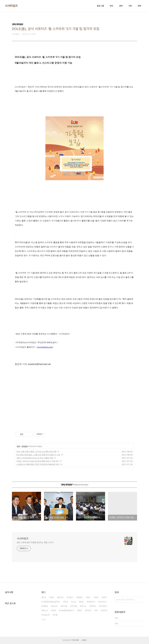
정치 (111, 6)
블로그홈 (100, 6)
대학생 (105, 611)
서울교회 (46, 615)
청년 (80, 611)
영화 (105, 597)
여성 (66, 602)
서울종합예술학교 (67, 611)
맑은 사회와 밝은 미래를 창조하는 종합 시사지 (35, 542)
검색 (141, 600)
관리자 (84, 640)
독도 (89, 597)
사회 (130, 6)
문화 (139, 6)
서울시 (71, 597)
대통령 (45, 606)
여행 (54, 611)
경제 (121, 6)
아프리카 (103, 602)
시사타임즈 (11, 6)
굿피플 (74, 606)
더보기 (44, 620)
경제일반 (25, 446)
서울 (56, 615)
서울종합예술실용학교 (51, 602)
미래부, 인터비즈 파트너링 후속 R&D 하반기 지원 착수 (38, 461)
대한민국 (92, 602)
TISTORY (75, 640)
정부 (97, 597)
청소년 (45, 611)
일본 (82, 602)
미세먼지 (104, 606)
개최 (52, 597)
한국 (44, 597)
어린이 (89, 611)
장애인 (93, 606)
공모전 (55, 606)
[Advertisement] (74, 399)
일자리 (61, 597)
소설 (74, 602)
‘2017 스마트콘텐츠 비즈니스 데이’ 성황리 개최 (35, 458)
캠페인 (80, 597)
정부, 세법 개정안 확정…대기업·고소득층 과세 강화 (36, 451)
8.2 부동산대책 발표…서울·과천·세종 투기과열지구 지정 (38, 455)
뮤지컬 (64, 606)
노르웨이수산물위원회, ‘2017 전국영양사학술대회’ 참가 (38, 464)
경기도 (84, 606)
